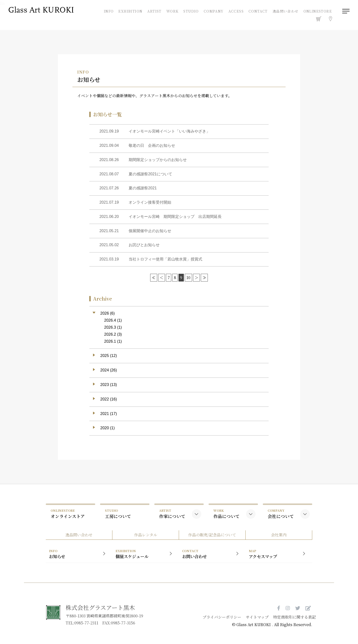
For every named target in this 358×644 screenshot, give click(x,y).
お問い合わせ (212, 558)
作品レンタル (145, 538)
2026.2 (110, 337)
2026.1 (110, 344)
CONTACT (258, 11)
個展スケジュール (144, 558)
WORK (172, 11)
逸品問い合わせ (285, 12)
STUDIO (191, 11)
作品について (226, 516)
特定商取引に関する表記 (290, 621)
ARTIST (154, 11)
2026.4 (110, 323)
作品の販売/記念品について (213, 538)
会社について (281, 516)
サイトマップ (252, 621)
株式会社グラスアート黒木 (100, 611)
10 (188, 280)
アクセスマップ (280, 558)
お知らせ (77, 558)
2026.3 (110, 330)
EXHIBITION (130, 11)
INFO (108, 11)
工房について (118, 516)
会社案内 (281, 538)
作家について (172, 516)
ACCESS (236, 11)
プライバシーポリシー (217, 621)
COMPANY (213, 11)
